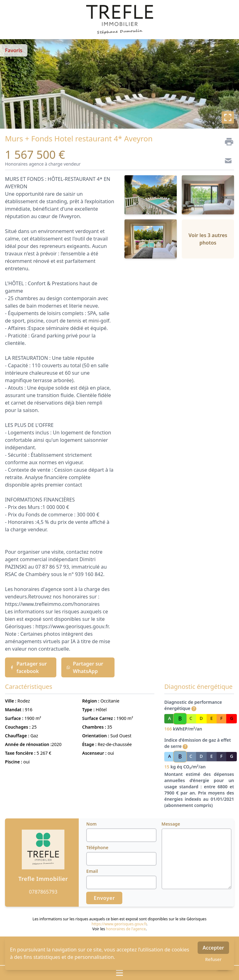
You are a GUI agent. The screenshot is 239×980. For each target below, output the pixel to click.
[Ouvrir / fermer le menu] (119, 973)
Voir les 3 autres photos (208, 239)
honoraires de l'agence (126, 929)
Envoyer (104, 898)
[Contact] (227, 162)
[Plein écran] (228, 117)
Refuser (213, 959)
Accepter (213, 948)
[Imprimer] (227, 142)
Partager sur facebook (28, 667)
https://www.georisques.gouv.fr (119, 924)
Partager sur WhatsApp (85, 667)
